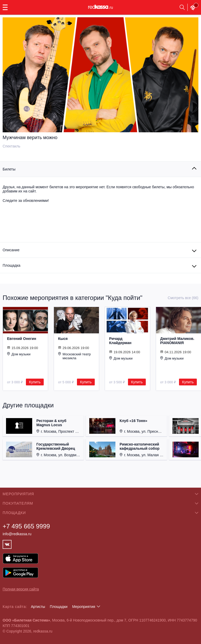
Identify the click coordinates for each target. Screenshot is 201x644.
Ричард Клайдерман (120, 341)
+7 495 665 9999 (26, 526)
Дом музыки (19, 354)
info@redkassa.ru (17, 534)
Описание (11, 250)
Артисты (38, 607)
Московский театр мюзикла (74, 356)
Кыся (63, 339)
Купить (35, 382)
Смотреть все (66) (183, 298)
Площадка (12, 265)
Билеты (9, 169)
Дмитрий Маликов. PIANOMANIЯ (177, 341)
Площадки (59, 607)
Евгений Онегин (22, 339)
